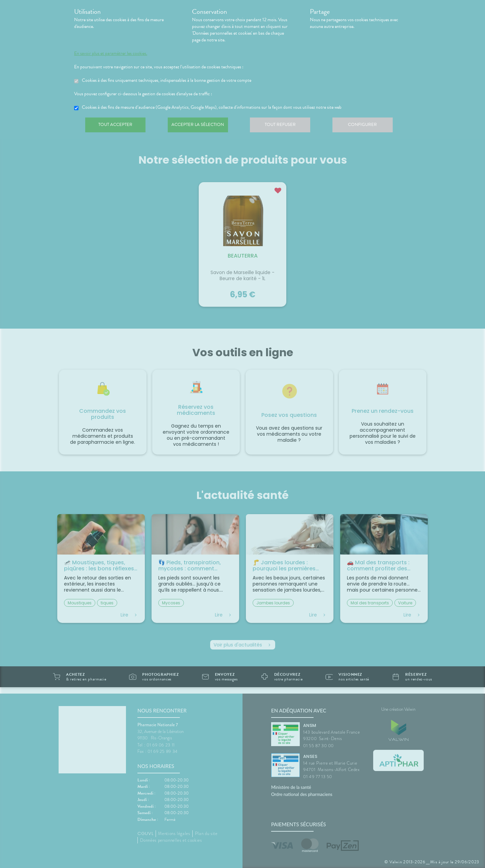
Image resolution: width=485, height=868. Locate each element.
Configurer (369, 126)
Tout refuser (285, 126)
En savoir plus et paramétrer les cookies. (111, 54)
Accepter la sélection (201, 126)
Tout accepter (116, 126)
